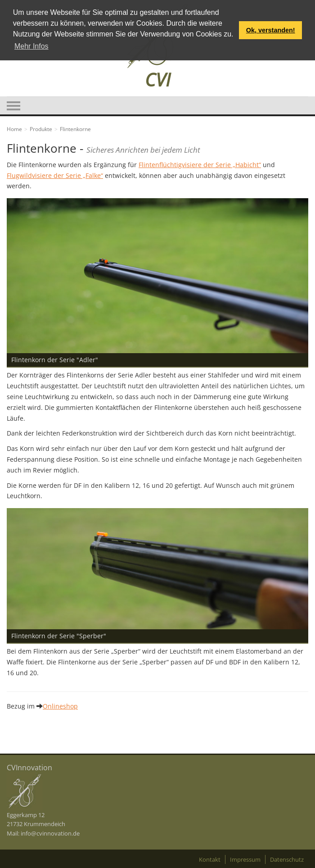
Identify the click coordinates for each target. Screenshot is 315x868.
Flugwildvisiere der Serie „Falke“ (55, 175)
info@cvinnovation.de (50, 833)
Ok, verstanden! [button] (271, 30)
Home (14, 129)
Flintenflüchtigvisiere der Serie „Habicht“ (200, 165)
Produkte (41, 129)
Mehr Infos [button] (31, 46)
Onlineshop (60, 706)
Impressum (245, 859)
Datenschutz (287, 859)
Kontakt (210, 859)
